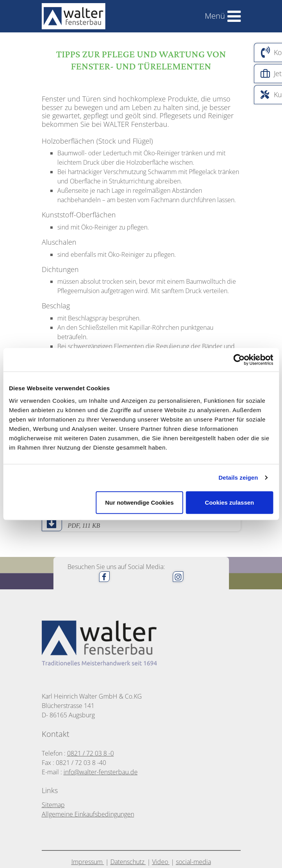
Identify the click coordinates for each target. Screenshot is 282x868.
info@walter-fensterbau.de (101, 772)
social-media (193, 862)
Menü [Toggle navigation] (215, 16)
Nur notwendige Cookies (139, 502)
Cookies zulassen (229, 502)
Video (161, 862)
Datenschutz (128, 862)
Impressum (88, 862)
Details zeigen (238, 478)
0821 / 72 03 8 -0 (90, 753)
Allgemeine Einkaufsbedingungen (88, 814)
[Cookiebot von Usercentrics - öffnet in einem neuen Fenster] (239, 360)
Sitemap (53, 805)
